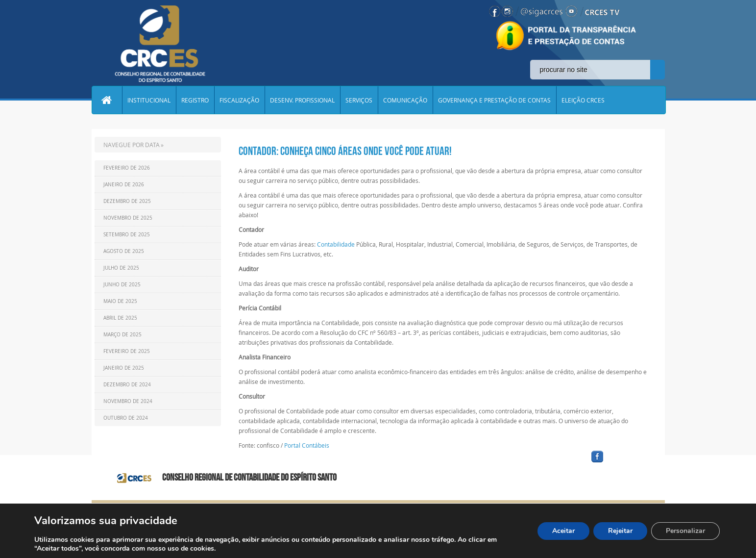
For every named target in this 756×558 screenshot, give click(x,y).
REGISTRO (195, 100)
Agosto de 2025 (124, 251)
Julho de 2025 (121, 268)
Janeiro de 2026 (124, 185)
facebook (621, 463)
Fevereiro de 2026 (127, 168)
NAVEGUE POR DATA (132, 145)
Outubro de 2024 (126, 418)
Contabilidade (336, 244)
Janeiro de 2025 (124, 368)
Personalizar (685, 531)
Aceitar (563, 531)
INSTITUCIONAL (149, 100)
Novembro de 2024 (128, 401)
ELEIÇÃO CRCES (583, 100)
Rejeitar (620, 531)
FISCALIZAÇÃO (239, 100)
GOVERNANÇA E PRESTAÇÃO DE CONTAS (494, 100)
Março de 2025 (122, 335)
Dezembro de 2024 (127, 385)
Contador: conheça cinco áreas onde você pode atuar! (345, 151)
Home (107, 100)
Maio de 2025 (120, 301)
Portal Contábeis (307, 445)
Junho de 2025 (122, 285)
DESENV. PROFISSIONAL (302, 100)
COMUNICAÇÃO (405, 100)
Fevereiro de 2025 (127, 351)
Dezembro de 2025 (127, 201)
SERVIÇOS (359, 100)
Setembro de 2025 (127, 235)
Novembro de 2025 (128, 218)
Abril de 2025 (120, 318)
